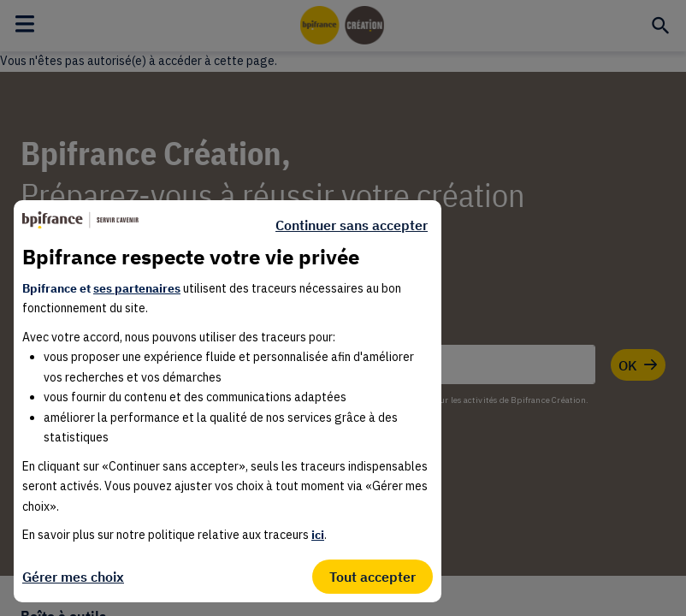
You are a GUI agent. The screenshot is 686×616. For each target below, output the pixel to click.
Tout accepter (373, 577)
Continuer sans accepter (352, 225)
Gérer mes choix (73, 577)
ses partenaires (137, 288)
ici (318, 535)
